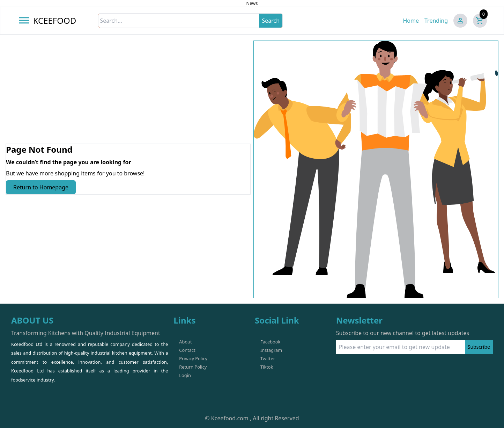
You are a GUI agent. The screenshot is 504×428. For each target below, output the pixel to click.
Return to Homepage (41, 187)
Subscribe (479, 347)
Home (411, 21)
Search (271, 21)
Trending (436, 21)
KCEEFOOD (55, 20)
